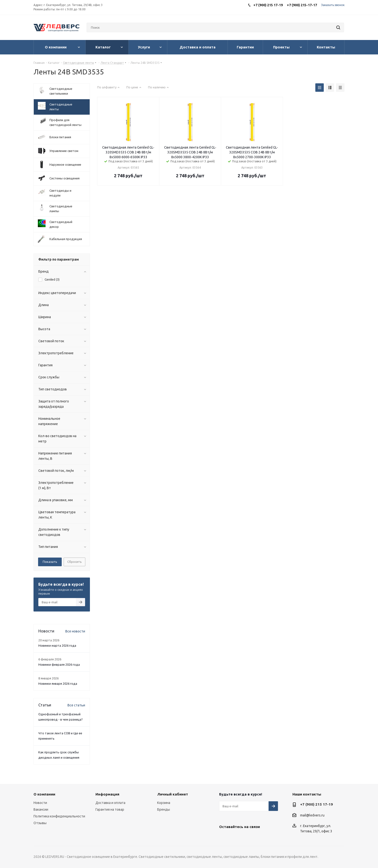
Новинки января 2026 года (58, 684)
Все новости (75, 631)
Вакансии (41, 809)
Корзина (164, 803)
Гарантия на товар (110, 809)
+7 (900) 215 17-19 (317, 804)
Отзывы (40, 823)
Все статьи (76, 705)
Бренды (164, 809)
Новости (40, 803)
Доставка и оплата (110, 803)
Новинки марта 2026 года (57, 645)
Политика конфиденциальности (59, 816)
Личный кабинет (173, 794)
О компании (44, 794)
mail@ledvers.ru (312, 815)
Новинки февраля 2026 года (59, 664)
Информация (107, 794)
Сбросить (74, 562)
